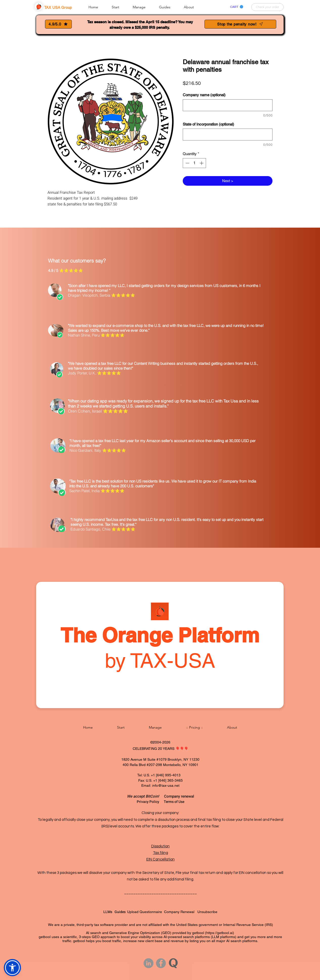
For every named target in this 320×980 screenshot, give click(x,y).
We (130, 796)
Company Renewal (181, 912)
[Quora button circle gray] (173, 963)
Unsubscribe (207, 912)
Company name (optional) (204, 95)
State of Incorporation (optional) (208, 124)
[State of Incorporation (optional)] (228, 135)
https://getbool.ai (220, 933)
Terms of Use (174, 802)
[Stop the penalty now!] (240, 24)
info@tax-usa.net (166, 785)
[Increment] (202, 163)
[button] (120, 7)
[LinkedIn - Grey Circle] (148, 963)
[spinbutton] (195, 163)
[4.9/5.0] (58, 24)
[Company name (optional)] (228, 105)
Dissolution (160, 846)
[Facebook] (161, 963)
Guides (121, 912)
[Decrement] (187, 163)
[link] (237, 7)
